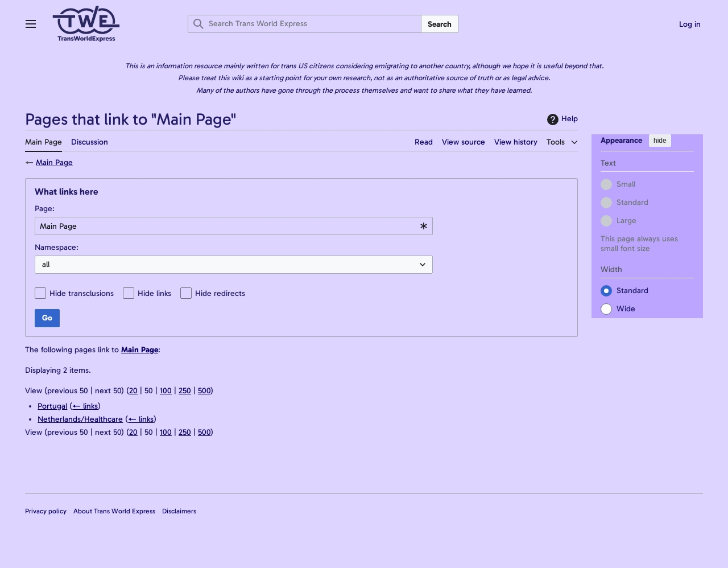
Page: (45, 209)
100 (166, 391)
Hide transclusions (82, 293)
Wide (626, 308)
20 (133, 391)
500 (204, 391)
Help (561, 120)
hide (660, 141)
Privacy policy (46, 511)
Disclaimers (179, 511)
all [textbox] (46, 264)
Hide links (154, 293)
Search (440, 24)
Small (626, 184)
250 (185, 391)
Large (626, 220)
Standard (632, 202)
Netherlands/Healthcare (80, 419)
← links (85, 406)
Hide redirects (220, 293)
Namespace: (57, 247)
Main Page (54, 162)
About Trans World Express (114, 511)
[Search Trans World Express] (305, 24)
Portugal (52, 406)
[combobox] (234, 226)
